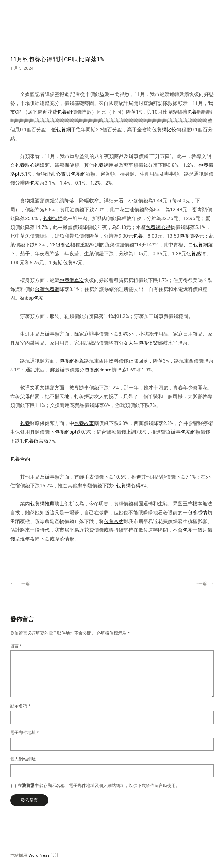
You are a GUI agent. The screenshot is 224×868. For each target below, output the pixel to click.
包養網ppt (65, 432)
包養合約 (20, 459)
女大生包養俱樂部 (143, 343)
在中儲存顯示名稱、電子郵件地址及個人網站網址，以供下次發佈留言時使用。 (99, 786)
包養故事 (84, 423)
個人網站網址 (23, 759)
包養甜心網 (27, 165)
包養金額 (65, 245)
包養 (192, 112)
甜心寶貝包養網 (68, 174)
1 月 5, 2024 (22, 68)
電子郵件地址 (24, 733)
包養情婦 (53, 218)
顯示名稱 (20, 706)
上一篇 (23, 584)
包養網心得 (158, 227)
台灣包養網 (47, 289)
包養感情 (196, 254)
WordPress (39, 855)
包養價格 (189, 236)
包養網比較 (164, 130)
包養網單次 (72, 280)
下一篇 (201, 584)
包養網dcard (98, 370)
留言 (16, 646)
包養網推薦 (72, 361)
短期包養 (63, 263)
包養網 (65, 112)
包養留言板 (36, 441)
